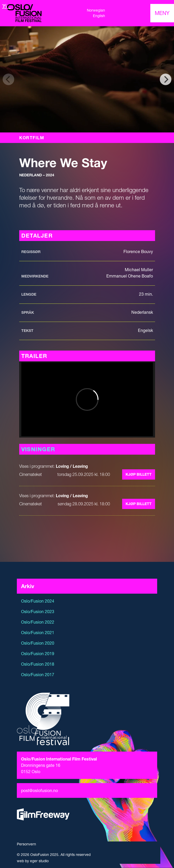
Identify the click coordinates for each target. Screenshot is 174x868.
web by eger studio (33, 861)
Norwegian (96, 10)
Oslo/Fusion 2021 (38, 633)
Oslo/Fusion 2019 (38, 654)
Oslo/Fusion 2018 (38, 664)
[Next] (166, 79)
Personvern (26, 844)
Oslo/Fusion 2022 (38, 622)
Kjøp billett (139, 474)
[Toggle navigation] (162, 13)
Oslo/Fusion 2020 (38, 643)
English (99, 16)
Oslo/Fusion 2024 (38, 601)
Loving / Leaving (72, 466)
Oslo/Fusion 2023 (38, 612)
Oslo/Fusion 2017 (38, 675)
